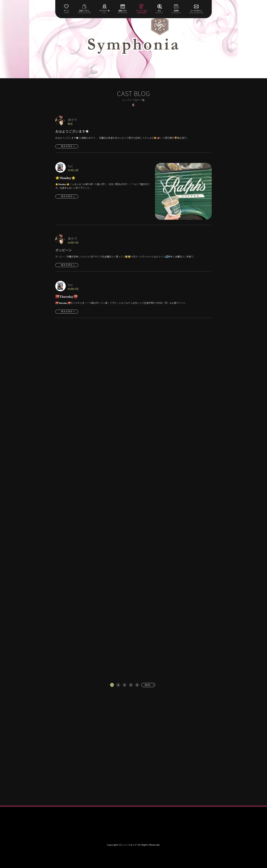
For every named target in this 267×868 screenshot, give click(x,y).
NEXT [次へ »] (148, 685)
